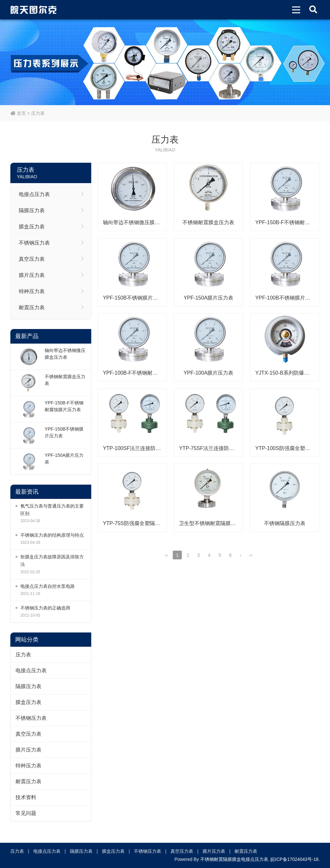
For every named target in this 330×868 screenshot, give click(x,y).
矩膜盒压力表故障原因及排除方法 (52, 560)
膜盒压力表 (32, 227)
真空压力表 (32, 259)
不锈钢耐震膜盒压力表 (65, 380)
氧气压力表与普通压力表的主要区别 (52, 510)
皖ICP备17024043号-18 (294, 859)
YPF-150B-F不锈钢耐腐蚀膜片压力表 (64, 406)
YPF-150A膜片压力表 (64, 459)
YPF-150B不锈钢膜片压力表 (64, 432)
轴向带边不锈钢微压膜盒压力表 (65, 354)
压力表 (38, 113)
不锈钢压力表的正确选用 (45, 608)
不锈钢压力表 (34, 243)
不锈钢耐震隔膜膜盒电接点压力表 (234, 859)
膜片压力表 (32, 275)
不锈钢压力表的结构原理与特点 (52, 535)
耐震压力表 (32, 308)
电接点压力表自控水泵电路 (48, 586)
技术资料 (26, 797)
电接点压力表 (34, 194)
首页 (18, 113)
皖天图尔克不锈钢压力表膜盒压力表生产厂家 (33, 10)
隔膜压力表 (32, 210)
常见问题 (26, 813)
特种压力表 (32, 291)
